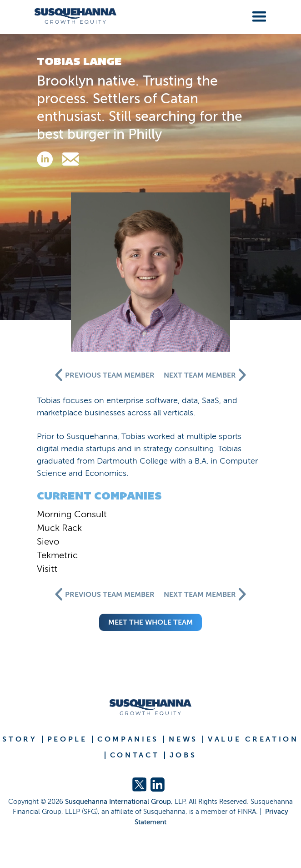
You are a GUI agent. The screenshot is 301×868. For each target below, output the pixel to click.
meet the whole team (150, 622)
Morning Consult (72, 514)
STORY (20, 739)
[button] (257, 15)
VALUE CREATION (253, 739)
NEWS (183, 739)
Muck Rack (59, 528)
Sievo (48, 541)
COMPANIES (128, 739)
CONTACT (135, 755)
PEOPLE (67, 739)
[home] (72, 16)
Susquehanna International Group (118, 802)
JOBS (183, 755)
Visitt (47, 569)
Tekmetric (57, 555)
